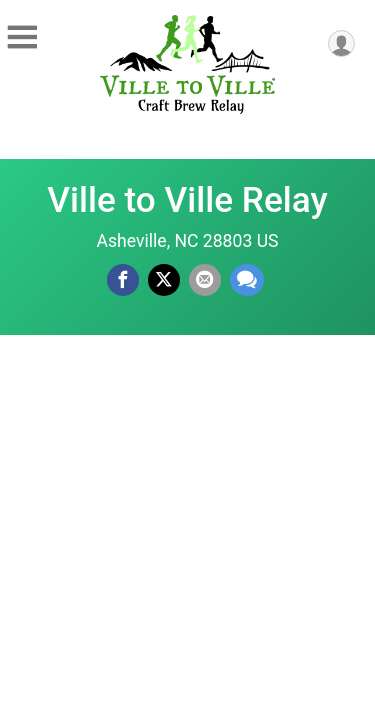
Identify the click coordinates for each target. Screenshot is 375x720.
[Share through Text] (247, 280)
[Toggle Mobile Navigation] (22, 38)
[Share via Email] (205, 280)
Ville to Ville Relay (187, 200)
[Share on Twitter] (164, 280)
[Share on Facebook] (123, 280)
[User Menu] (341, 43)
